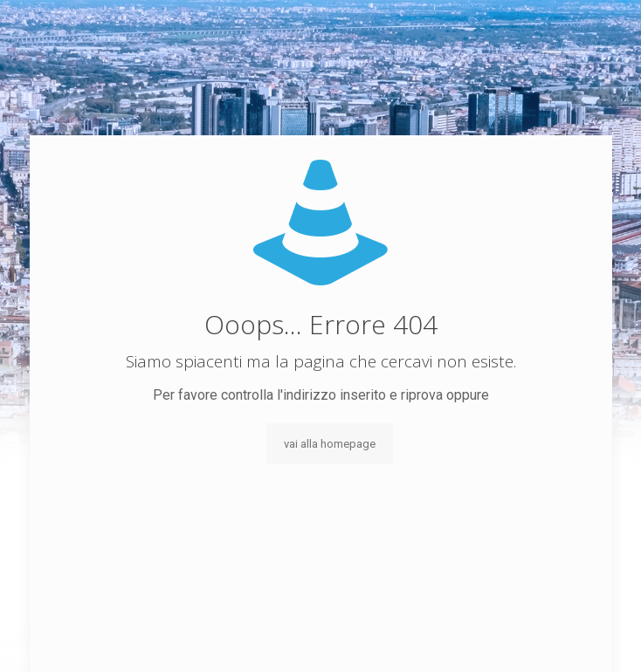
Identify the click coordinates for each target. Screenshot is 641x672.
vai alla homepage (330, 444)
